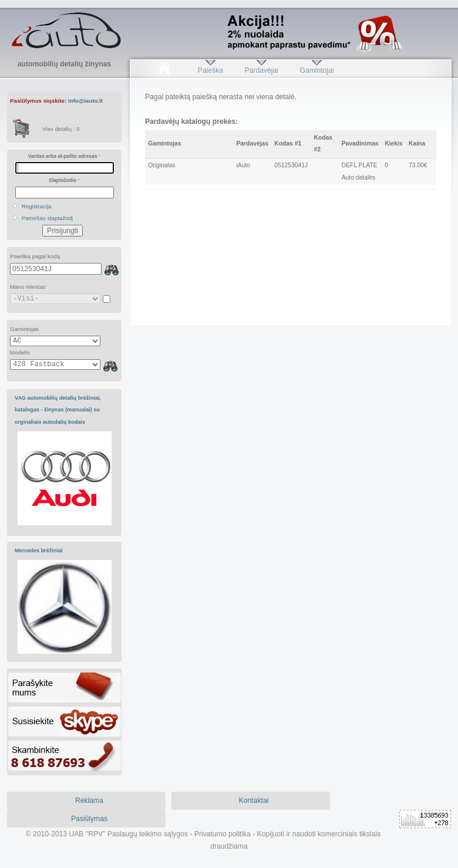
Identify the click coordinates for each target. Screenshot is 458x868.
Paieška (211, 70)
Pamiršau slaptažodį (48, 218)
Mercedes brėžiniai (39, 550)
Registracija (37, 206)
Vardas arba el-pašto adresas (64, 156)
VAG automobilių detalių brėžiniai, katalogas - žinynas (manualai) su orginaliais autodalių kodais (58, 410)
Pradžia (164, 70)
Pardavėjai (262, 70)
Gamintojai (316, 70)
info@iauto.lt (85, 101)
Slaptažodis (64, 180)
